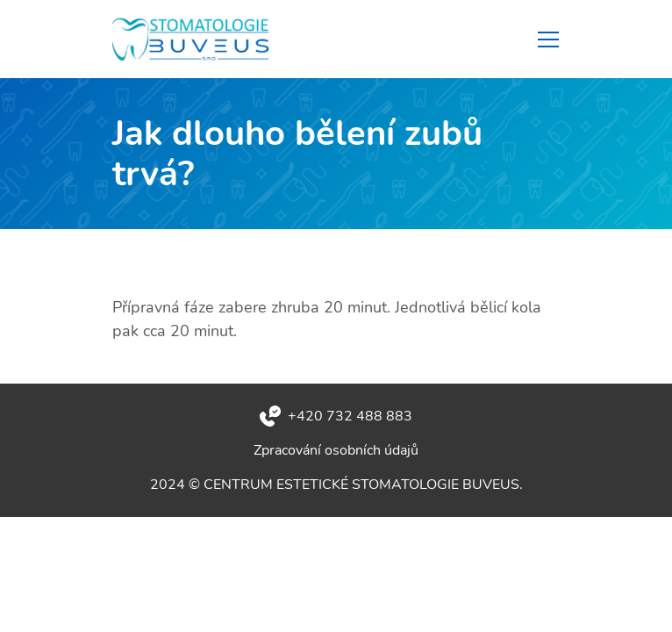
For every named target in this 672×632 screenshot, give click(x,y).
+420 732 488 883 (350, 416)
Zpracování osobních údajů (336, 450)
